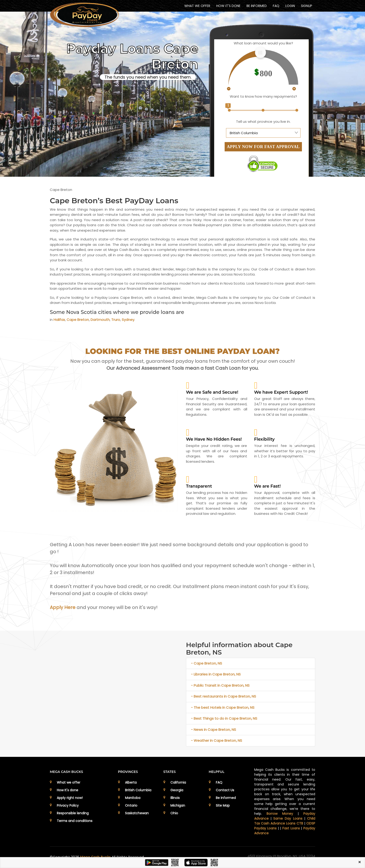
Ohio (174, 813)
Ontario (131, 805)
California (178, 782)
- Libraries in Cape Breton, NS (216, 674)
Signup (307, 6)
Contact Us (225, 790)
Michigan (178, 805)
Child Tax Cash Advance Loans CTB (285, 821)
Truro (116, 320)
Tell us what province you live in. (263, 121)
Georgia (177, 790)
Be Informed (226, 798)
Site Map (223, 805)
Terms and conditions (75, 821)
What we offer (69, 782)
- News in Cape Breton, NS (213, 730)
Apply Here (63, 607)
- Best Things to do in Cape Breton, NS (224, 718)
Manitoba (133, 798)
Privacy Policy (68, 805)
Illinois (175, 798)
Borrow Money (280, 814)
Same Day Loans (288, 818)
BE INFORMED (257, 6)
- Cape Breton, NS (206, 663)
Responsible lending (73, 813)
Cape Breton (78, 320)
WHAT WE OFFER (197, 6)
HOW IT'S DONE (228, 6)
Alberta (131, 782)
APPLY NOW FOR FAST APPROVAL (263, 147)
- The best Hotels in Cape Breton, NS (223, 707)
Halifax (59, 320)
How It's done (68, 790)
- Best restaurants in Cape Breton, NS (223, 696)
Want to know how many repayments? (263, 96)
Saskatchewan (137, 813)
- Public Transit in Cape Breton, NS (220, 685)
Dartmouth (100, 320)
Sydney (128, 320)
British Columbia (138, 790)
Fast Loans (291, 828)
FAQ (276, 6)
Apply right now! (70, 798)
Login (290, 6)
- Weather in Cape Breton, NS (216, 740)
